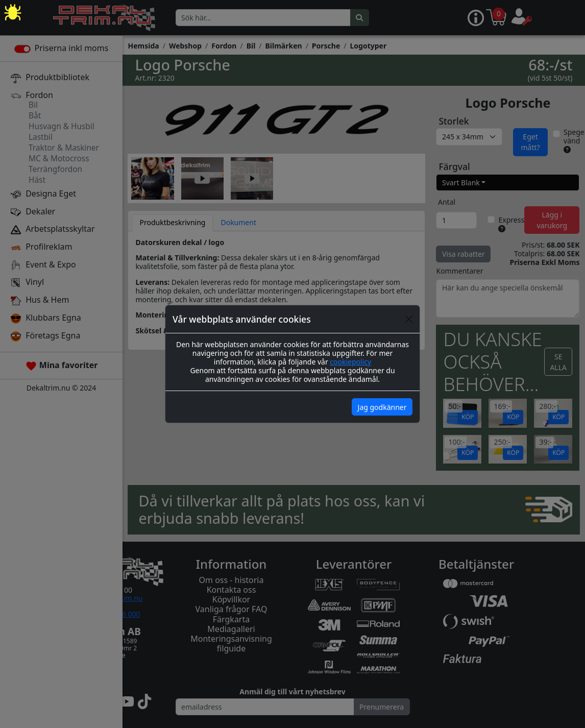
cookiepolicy (350, 362)
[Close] (409, 319)
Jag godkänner (382, 407)
